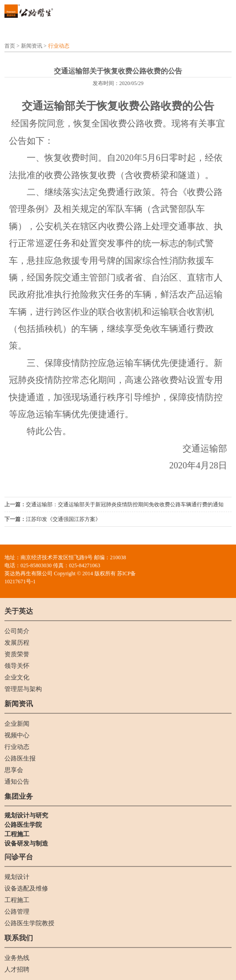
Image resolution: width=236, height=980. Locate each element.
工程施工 (17, 900)
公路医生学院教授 (29, 923)
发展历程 (17, 643)
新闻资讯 (32, 46)
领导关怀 (17, 666)
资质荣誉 (17, 654)
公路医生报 (20, 758)
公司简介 (17, 631)
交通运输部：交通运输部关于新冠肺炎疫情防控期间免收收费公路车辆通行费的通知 (125, 504)
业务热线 (17, 958)
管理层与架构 (23, 689)
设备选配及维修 (26, 889)
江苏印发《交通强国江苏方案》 (63, 519)
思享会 (14, 770)
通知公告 (17, 782)
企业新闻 (17, 724)
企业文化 (17, 677)
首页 (10, 46)
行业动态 (59, 46)
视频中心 (17, 735)
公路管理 (17, 912)
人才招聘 (17, 970)
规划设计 (17, 877)
